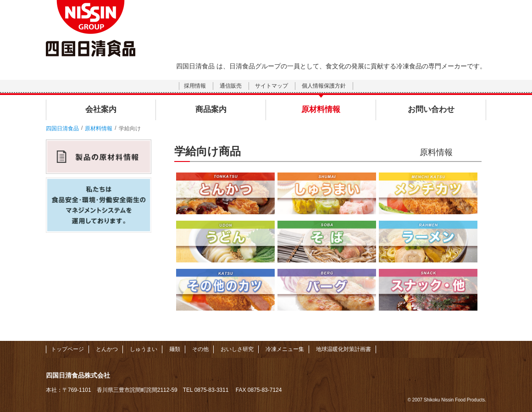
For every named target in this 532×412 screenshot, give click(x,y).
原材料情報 (99, 128)
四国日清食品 (62, 128)
